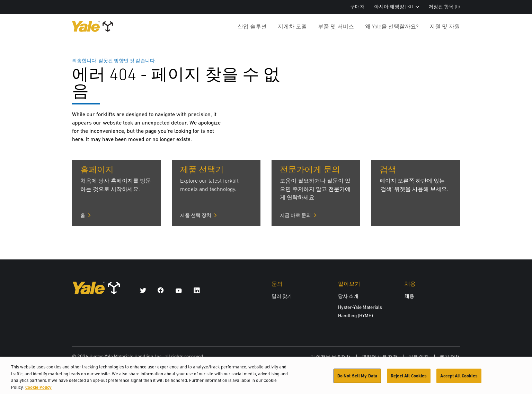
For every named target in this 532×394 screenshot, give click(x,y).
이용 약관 (419, 357)
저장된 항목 (444, 7)
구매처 (357, 7)
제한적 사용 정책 (380, 357)
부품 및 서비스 (336, 26)
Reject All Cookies (409, 380)
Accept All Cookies (459, 380)
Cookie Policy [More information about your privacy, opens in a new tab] (38, 391)
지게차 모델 (292, 26)
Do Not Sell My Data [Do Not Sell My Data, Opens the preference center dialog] (357, 380)
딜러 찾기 (282, 296)
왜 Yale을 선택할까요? (392, 26)
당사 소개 (348, 296)
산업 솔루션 (252, 26)
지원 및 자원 (445, 26)
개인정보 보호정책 (331, 357)
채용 (409, 296)
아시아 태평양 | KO (397, 7)
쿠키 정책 (450, 357)
